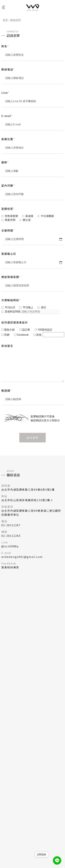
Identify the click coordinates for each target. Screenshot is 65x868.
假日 (44, 307)
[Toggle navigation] (3, 7)
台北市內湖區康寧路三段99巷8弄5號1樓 (28, 490)
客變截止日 (9, 254)
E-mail (7, 116)
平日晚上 (28, 307)
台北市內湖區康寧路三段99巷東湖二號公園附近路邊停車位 (31, 513)
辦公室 (27, 220)
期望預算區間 (11, 277)
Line (5, 93)
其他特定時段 (13, 311)
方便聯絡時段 (11, 300)
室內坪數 (8, 185)
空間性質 (8, 209)
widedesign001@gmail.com (22, 557)
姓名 (5, 46)
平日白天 (10, 307)
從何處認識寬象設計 (15, 322)
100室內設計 (45, 330)
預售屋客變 (11, 216)
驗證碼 (7, 391)
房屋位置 (8, 139)
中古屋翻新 (48, 216)
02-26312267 (11, 525)
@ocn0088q (10, 546)
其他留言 (7, 346)
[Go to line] (57, 860)
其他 (39, 335)
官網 (7, 335)
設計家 (26, 330)
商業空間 (10, 220)
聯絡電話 (8, 69)
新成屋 (29, 216)
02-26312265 (11, 536)
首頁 (5, 20)
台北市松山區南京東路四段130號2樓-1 (27, 500)
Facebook (23, 335)
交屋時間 (8, 230)
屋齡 (5, 162)
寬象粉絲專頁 (10, 567)
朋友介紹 (9, 330)
